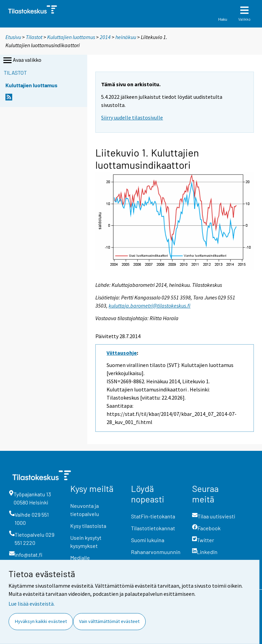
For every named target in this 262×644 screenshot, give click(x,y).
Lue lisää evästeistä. (32, 604)
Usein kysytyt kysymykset (86, 542)
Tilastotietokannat (153, 528)
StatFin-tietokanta (153, 516)
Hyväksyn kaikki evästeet (41, 621)
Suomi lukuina (148, 540)
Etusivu (13, 37)
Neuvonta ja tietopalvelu (85, 510)
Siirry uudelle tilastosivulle (132, 117)
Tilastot (34, 37)
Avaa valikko (22, 60)
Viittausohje (122, 353)
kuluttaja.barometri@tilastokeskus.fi (149, 306)
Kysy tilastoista (88, 526)
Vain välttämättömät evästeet (109, 621)
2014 (105, 37)
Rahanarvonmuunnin (156, 552)
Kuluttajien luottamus (71, 37)
